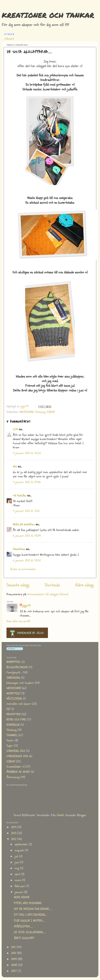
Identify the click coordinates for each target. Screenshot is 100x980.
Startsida (52, 585)
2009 (14, 959)
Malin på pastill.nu (24, 524)
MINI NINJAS (22, 897)
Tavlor (10, 741)
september (22, 844)
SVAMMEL (12, 735)
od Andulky (20, 495)
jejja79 (26, 606)
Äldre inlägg (84, 585)
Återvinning (13, 777)
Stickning (40, 412)
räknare (9, 39)
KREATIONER (27, 412)
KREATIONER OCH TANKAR (48, 15)
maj (17, 868)
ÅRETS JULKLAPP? (24, 938)
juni (17, 862)
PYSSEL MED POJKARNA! (28, 903)
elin (15, 466)
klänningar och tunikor (20, 683)
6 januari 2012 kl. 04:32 (27, 560)
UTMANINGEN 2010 (17, 756)
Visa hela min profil (18, 621)
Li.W (15, 429)
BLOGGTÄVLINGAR (17, 667)
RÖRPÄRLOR (13, 725)
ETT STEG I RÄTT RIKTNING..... (31, 915)
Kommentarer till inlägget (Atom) (48, 594)
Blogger (82, 815)
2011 (14, 947)
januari (19, 892)
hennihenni (19, 549)
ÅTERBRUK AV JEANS (18, 772)
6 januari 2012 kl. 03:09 (27, 536)
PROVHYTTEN (14, 714)
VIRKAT (51, 412)
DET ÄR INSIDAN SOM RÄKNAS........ (33, 909)
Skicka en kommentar (23, 569)
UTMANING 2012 (16, 751)
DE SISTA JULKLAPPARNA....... (30, 932)
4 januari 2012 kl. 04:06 (27, 482)
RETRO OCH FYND (16, 720)
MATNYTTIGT (13, 693)
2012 (14, 839)
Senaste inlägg (18, 585)
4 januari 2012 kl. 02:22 (27, 453)
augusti (20, 850)
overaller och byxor (19, 704)
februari (20, 886)
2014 (14, 827)
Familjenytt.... (14, 673)
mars (18, 880)
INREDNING (13, 678)
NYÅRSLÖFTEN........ (23, 926)
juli (17, 856)
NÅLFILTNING (14, 699)
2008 (14, 965)
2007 (14, 971)
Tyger (10, 746)
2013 (14, 833)
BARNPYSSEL (14, 662)
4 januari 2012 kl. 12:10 (26, 511)
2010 (14, 953)
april (18, 874)
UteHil (60, 815)
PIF (8, 709)
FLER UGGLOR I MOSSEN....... (30, 921)
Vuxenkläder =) (16, 767)
